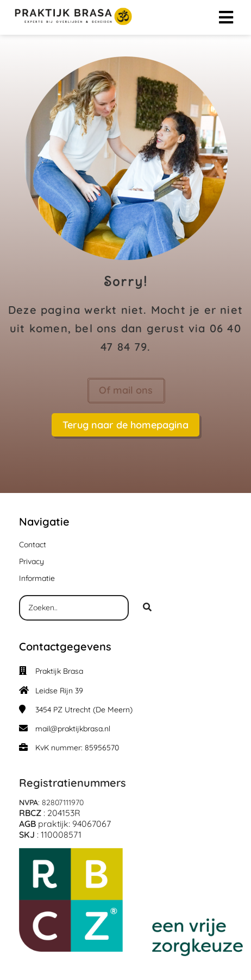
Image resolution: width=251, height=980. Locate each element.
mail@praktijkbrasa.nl (73, 729)
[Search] (147, 608)
